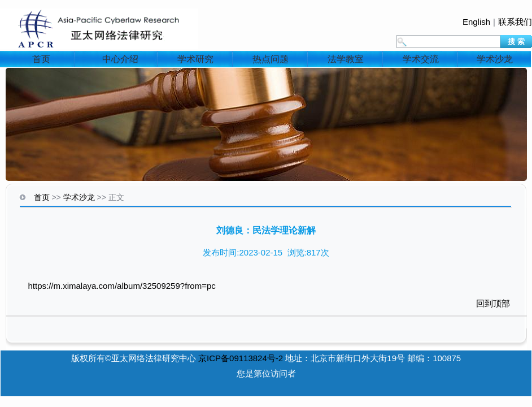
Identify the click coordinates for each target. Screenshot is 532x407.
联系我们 (515, 22)
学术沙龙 (495, 59)
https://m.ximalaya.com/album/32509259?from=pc (122, 286)
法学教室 (346, 59)
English (476, 22)
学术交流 (421, 59)
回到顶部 (493, 303)
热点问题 (271, 59)
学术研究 (195, 59)
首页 (41, 59)
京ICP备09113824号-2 (241, 358)
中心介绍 (120, 59)
